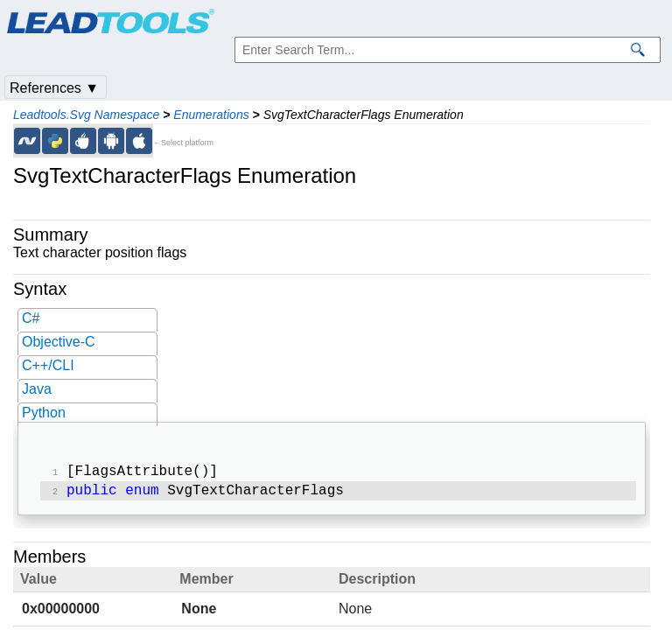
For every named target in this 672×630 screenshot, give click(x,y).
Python (44, 413)
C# (31, 318)
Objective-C (59, 342)
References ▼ (54, 88)
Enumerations (211, 115)
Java (37, 389)
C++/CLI (48, 365)
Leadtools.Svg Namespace (86, 115)
